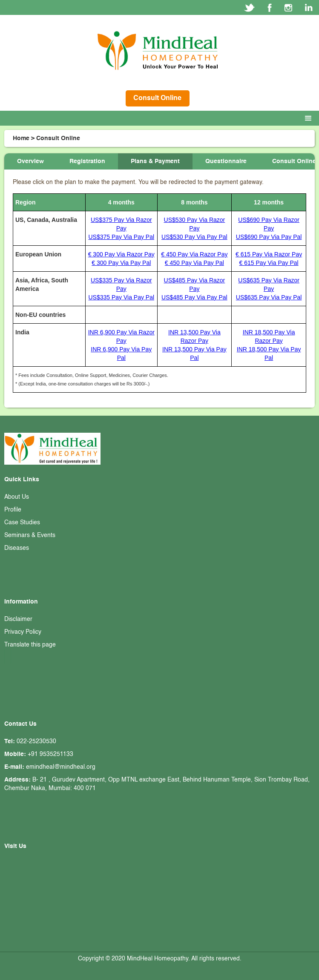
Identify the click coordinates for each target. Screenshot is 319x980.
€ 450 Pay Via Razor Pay (194, 254)
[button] (310, 118)
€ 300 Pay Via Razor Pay (121, 254)
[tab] (30, 161)
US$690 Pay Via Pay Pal (269, 237)
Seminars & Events (30, 535)
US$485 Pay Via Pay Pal (194, 297)
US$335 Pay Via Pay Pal (121, 297)
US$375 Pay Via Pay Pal (121, 237)
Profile (13, 510)
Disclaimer (18, 619)
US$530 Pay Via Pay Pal (194, 237)
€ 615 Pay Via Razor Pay (269, 254)
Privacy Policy (23, 632)
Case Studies (22, 523)
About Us (17, 497)
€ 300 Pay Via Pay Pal (121, 263)
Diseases (17, 548)
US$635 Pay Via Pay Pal (269, 297)
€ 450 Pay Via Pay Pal (194, 263)
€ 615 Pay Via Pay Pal (269, 263)
